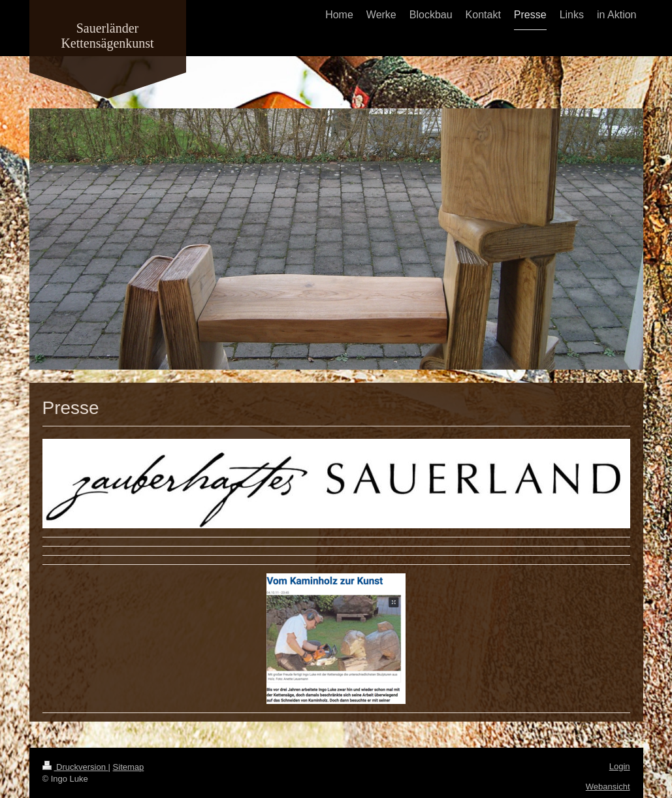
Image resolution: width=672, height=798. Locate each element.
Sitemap (129, 767)
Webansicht (608, 787)
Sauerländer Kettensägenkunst (107, 36)
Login (620, 766)
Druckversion (75, 767)
